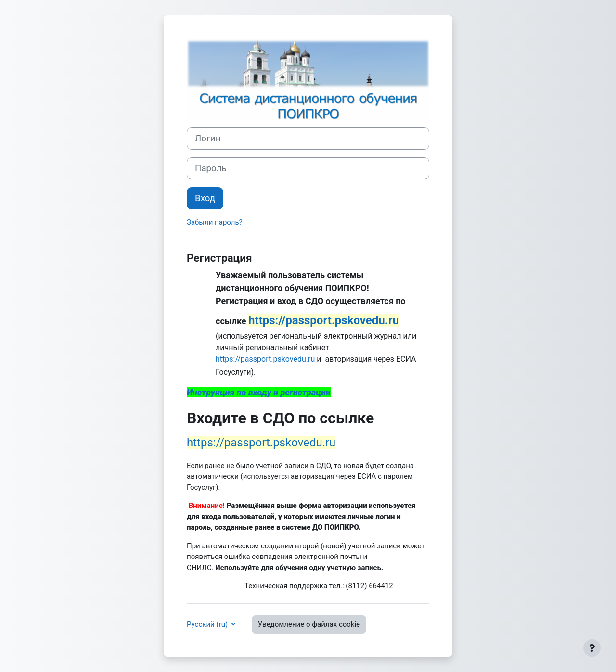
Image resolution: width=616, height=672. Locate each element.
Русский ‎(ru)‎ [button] (208, 624)
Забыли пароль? (215, 222)
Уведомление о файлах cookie (309, 624)
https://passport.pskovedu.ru (265, 359)
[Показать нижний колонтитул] (592, 648)
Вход (205, 198)
